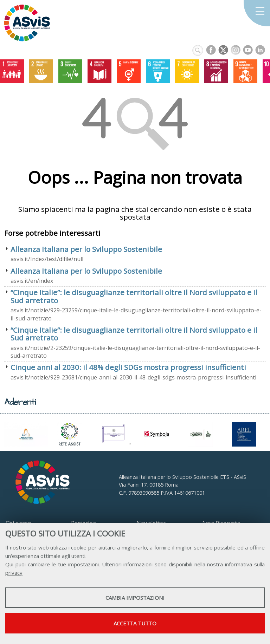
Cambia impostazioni (135, 598)
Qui (9, 564)
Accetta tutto (135, 623)
